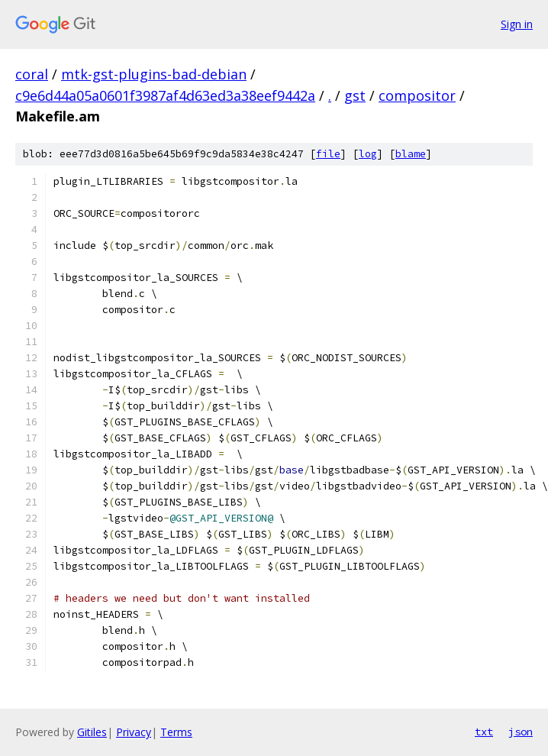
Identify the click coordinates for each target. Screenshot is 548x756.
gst (355, 95)
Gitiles (92, 732)
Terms (176, 732)
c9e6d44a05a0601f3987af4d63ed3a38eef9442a (165, 95)
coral (32, 74)
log (368, 154)
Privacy (134, 732)
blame (411, 154)
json (521, 732)
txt (484, 732)
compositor (417, 95)
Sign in (517, 24)
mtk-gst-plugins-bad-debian (154, 74)
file (328, 154)
